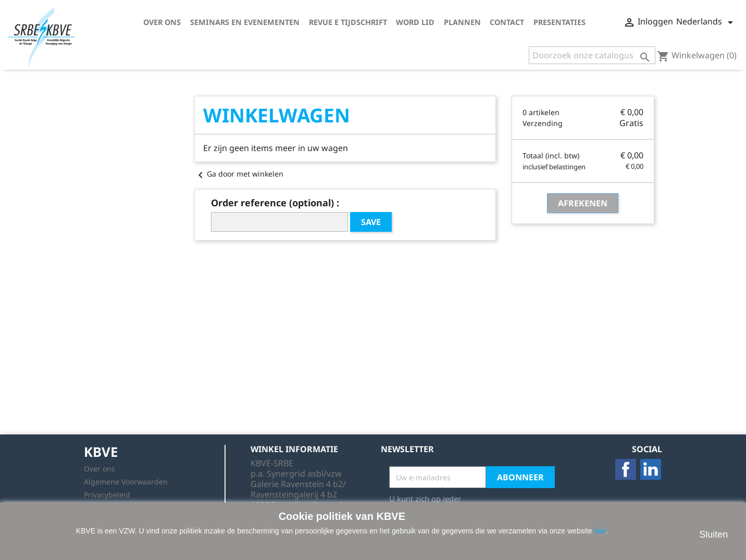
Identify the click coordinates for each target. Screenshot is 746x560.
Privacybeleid (107, 495)
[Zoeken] (592, 55)
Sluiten (713, 534)
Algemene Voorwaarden (126, 482)
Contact (507, 22)
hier (600, 531)
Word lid (415, 22)
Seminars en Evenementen (245, 22)
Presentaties (559, 22)
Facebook (626, 469)
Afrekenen (583, 203)
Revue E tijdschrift (348, 22)
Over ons (162, 22)
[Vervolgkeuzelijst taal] (706, 22)
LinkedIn (651, 469)
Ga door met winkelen (239, 174)
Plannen (462, 22)
